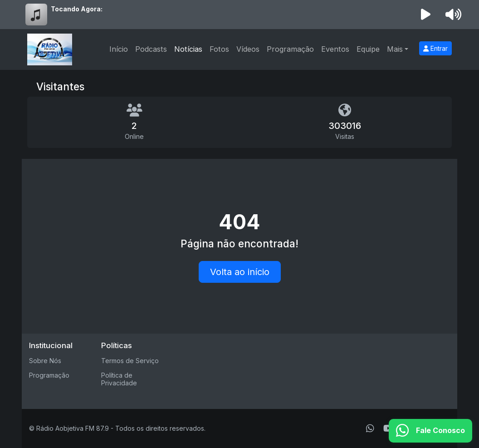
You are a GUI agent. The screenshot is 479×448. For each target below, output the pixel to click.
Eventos (335, 49)
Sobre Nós (45, 361)
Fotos (219, 49)
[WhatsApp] (370, 428)
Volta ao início (240, 272)
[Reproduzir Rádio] (426, 15)
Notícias (188, 49)
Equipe (368, 49)
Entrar (435, 48)
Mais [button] (395, 49)
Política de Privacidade (119, 379)
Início (119, 49)
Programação (290, 49)
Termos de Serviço (130, 361)
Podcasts (151, 49)
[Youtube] (389, 428)
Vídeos (248, 49)
